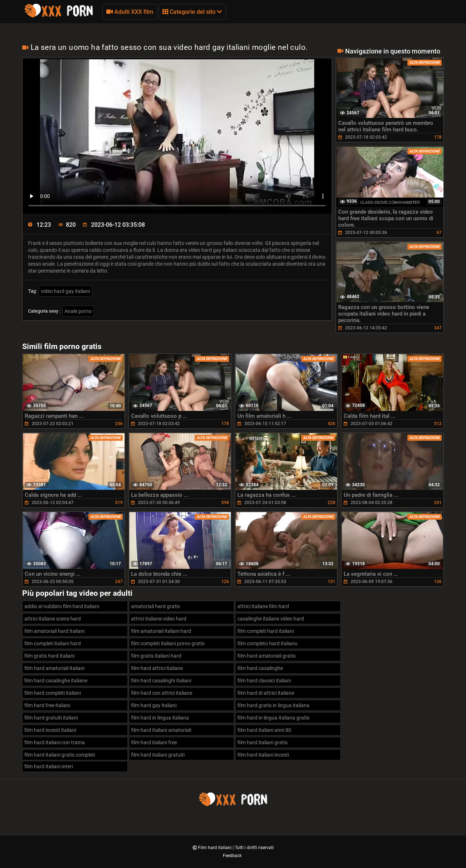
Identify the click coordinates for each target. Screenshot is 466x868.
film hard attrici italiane (157, 668)
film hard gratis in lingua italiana (273, 705)
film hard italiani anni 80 (264, 730)
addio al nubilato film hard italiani (62, 606)
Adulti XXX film (130, 12)
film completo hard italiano (267, 643)
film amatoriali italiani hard (161, 631)
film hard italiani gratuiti (158, 755)
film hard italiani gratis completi (60, 755)
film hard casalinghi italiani (161, 681)
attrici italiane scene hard (53, 619)
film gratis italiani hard (156, 656)
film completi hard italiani (266, 631)
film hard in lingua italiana (160, 718)
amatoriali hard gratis (155, 606)
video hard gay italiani (65, 291)
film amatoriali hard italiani (54, 631)
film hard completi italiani (53, 693)
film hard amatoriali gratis (266, 656)
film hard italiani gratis (262, 742)
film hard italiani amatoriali (161, 730)
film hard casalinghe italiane (56, 681)
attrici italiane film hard (263, 606)
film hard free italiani (47, 705)
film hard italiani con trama (55, 742)
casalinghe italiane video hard (271, 619)
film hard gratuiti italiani (51, 718)
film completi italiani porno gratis (168, 643)
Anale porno (78, 311)
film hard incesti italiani (50, 730)
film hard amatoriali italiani (54, 668)
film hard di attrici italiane (266, 693)
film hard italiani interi (49, 766)
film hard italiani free (154, 742)
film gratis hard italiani (50, 656)
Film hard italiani (215, 848)
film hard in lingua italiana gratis (273, 718)
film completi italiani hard (53, 643)
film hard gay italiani (154, 705)
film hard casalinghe (260, 668)
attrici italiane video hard (159, 619)
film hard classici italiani (264, 681)
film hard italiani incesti (263, 755)
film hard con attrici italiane (162, 693)
